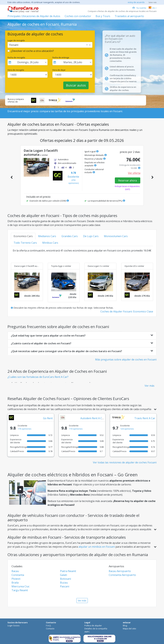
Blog (125, 625)
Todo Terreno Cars (25, 243)
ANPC (87, 632)
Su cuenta (139, 8)
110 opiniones (76, 429)
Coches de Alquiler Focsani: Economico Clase (127, 311)
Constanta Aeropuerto (122, 575)
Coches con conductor (78, 16)
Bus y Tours (103, 16)
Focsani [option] (14, 45)
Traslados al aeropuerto (129, 16)
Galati (64, 575)
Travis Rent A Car (145, 418)
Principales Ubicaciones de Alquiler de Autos (34, 16)
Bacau (15, 571)
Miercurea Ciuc (20, 586)
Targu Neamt (20, 590)
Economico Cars (23, 236)
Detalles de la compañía (96, 629)
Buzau (64, 583)
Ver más (150, 386)
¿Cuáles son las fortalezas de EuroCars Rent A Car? (38, 377)
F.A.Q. (49, 625)
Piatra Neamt (68, 571)
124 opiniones (127, 429)
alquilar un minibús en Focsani (97, 547)
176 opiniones (25, 429)
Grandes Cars (70, 236)
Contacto (50, 629)
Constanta (18, 575)
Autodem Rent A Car (92, 418)
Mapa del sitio (129, 629)
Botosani (66, 579)
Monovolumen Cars (116, 236)
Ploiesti (16, 579)
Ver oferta (134, 173)
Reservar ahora (127, 180)
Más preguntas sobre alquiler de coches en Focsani (126, 359)
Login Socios (14, 625)
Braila (15, 583)
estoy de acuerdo (136, 2)
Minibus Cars (50, 243)
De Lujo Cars (91, 236)
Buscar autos (76, 85)
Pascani (65, 586)
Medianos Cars (47, 236)
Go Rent (48, 418)
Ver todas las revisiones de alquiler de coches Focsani (125, 462)
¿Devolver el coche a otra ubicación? (32, 51)
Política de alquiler (93, 625)
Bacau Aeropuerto (120, 571)
